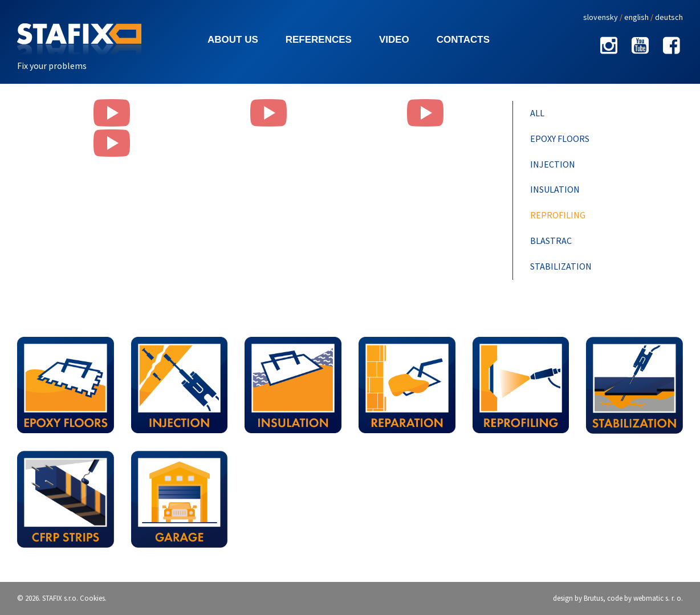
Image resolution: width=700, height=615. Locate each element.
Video (394, 40)
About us (233, 40)
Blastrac (551, 241)
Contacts (463, 40)
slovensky (601, 17)
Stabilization (561, 266)
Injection (553, 164)
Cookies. (93, 598)
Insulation (555, 189)
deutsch (669, 17)
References (319, 40)
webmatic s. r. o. (658, 598)
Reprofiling (558, 215)
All (537, 113)
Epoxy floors (560, 139)
